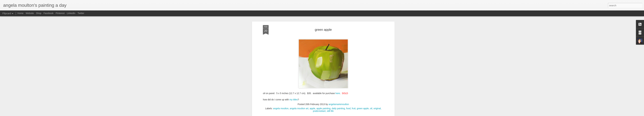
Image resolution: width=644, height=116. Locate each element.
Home (20, 13)
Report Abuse (354, 114)
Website (30, 13)
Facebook (48, 13)
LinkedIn (71, 13)
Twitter (81, 13)
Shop (39, 13)
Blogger (345, 114)
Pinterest (60, 13)
